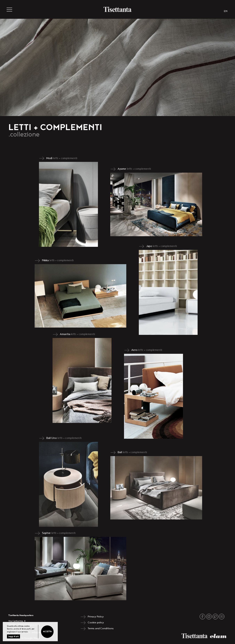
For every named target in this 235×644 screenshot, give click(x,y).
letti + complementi (65, 158)
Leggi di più (13, 636)
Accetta (47, 632)
